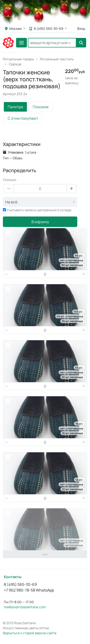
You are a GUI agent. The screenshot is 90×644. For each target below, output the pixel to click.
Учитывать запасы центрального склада (39, 210)
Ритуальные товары (18, 59)
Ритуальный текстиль (57, 59)
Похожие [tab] (41, 107)
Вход (81, 28)
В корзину (40, 222)
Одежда (15, 64)
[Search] (52, 43)
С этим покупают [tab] (23, 118)
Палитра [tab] (15, 107)
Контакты (13, 577)
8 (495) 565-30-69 (47, 28)
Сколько (9, 180)
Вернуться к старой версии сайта (30, 633)
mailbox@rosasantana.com (25, 607)
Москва (14, 28)
